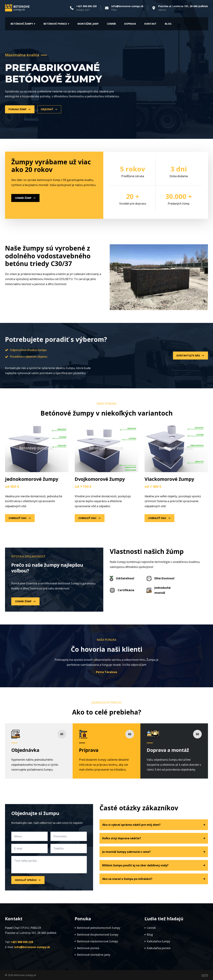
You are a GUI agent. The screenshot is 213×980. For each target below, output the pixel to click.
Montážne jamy (88, 24)
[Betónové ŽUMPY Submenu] (34, 24)
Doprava (130, 24)
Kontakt (150, 24)
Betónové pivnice (55, 24)
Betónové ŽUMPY (22, 24)
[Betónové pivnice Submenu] (68, 24)
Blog (168, 24)
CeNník (111, 24)
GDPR (205, 975)
